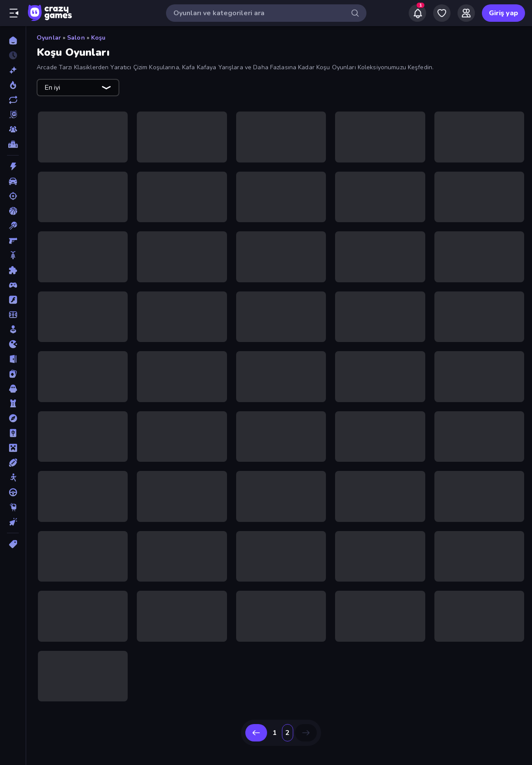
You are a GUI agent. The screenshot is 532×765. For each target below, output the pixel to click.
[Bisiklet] (13, 255)
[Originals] (13, 115)
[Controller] (13, 285)
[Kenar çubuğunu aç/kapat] (14, 13)
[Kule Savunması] (13, 403)
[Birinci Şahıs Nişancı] (13, 240)
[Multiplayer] (13, 129)
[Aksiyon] (13, 166)
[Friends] (466, 13)
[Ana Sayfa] (13, 41)
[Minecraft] (13, 448)
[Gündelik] (13, 329)
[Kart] (13, 374)
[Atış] (13, 196)
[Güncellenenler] (13, 100)
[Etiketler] (13, 544)
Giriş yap (503, 13)
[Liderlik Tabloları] (13, 144)
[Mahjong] (13, 433)
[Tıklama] (13, 522)
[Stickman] (13, 477)
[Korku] (13, 389)
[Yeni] (13, 70)
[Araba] (13, 181)
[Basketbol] (13, 211)
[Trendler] (13, 85)
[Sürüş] (13, 492)
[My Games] (442, 13)
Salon (76, 38)
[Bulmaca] (13, 270)
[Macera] (13, 418)
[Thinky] (13, 507)
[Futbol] (13, 315)
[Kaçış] (13, 359)
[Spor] (13, 463)
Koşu (98, 38)
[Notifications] (417, 13)
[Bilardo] (13, 226)
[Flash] (13, 300)
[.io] (13, 344)
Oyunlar (49, 38)
